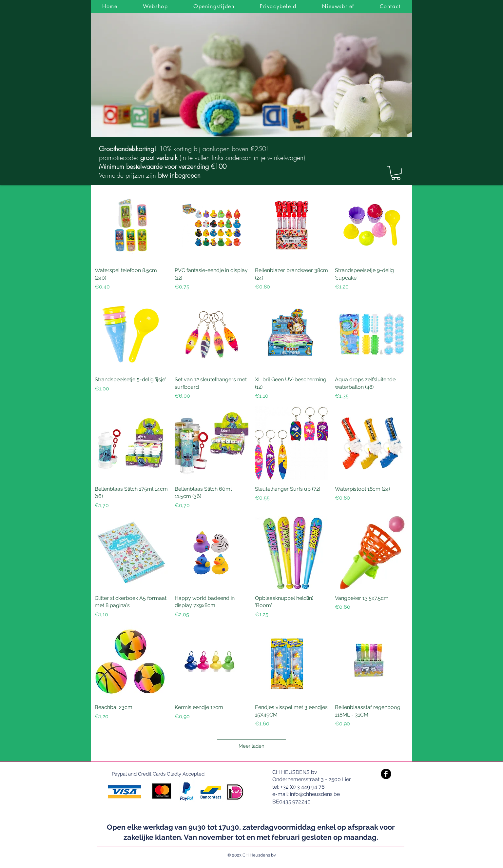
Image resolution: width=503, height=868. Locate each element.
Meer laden (251, 746)
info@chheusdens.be (315, 794)
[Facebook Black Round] (386, 774)
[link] (396, 173)
